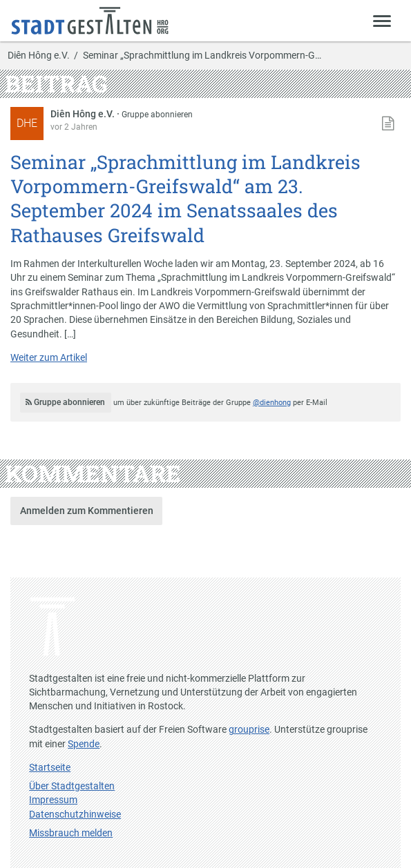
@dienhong (272, 403)
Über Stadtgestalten (72, 786)
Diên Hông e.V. (39, 56)
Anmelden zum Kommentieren (87, 511)
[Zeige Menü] (382, 20)
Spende (84, 744)
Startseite (50, 767)
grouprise (249, 729)
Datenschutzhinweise (75, 814)
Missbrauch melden (71, 833)
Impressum (53, 800)
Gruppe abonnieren (157, 115)
